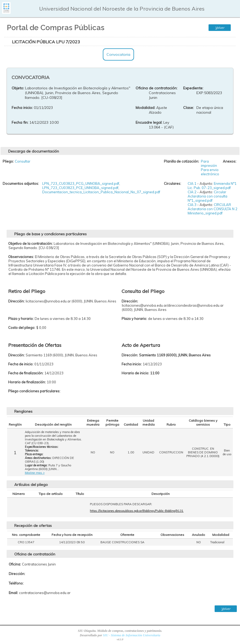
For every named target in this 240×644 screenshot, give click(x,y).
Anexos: (230, 161)
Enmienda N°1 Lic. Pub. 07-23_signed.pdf (212, 186)
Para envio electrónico (210, 172)
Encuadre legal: (149, 122)
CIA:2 (192, 192)
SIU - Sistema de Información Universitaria (131, 635)
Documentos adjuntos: (21, 183)
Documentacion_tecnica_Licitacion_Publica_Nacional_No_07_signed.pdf (101, 192)
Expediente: (193, 88)
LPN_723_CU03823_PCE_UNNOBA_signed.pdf (80, 188)
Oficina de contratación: (156, 88)
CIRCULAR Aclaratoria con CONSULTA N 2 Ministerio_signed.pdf (213, 209)
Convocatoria (118, 54)
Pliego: (8, 161)
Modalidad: (145, 108)
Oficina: (15, 564)
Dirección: (17, 574)
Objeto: (18, 88)
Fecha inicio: (22, 108)
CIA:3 (192, 205)
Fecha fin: (20, 122)
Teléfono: (16, 583)
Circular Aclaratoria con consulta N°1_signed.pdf (207, 196)
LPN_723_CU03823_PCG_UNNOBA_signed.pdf (81, 183)
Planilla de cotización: (181, 161)
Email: (13, 593)
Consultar (23, 161)
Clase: (188, 108)
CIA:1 (192, 183)
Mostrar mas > (35, 473)
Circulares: (172, 183)
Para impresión (209, 163)
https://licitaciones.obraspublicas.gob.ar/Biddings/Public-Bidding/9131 (137, 511)
